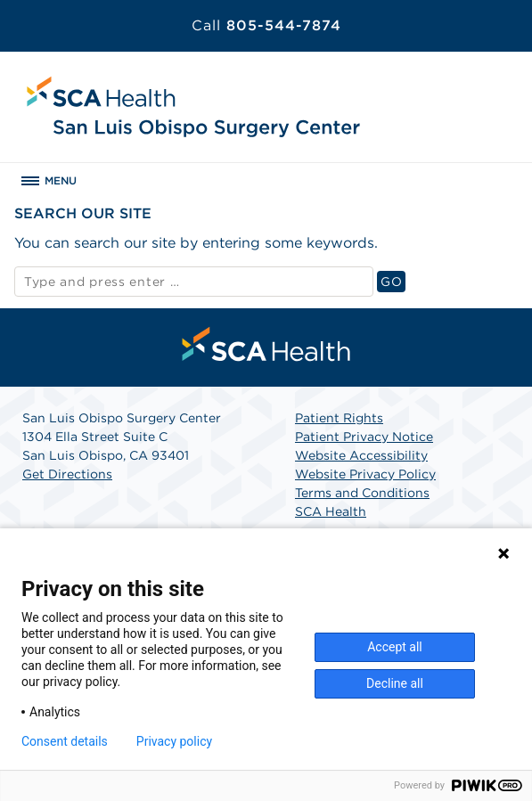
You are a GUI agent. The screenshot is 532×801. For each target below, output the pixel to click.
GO (393, 281)
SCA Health (331, 511)
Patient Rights (339, 418)
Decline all (395, 683)
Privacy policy (174, 741)
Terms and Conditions (362, 493)
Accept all (395, 647)
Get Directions (67, 474)
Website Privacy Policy (365, 474)
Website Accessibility (361, 455)
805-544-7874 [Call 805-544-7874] (266, 25)
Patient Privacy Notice (364, 437)
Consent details (65, 741)
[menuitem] (266, 344)
